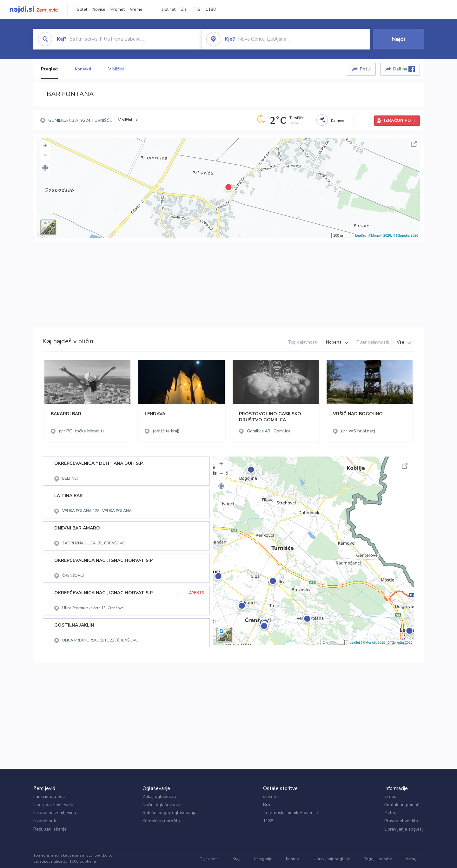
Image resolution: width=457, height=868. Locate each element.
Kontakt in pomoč (402, 805)
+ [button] (45, 146)
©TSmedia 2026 (406, 235)
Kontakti (83, 69)
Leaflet (360, 235)
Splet (82, 10)
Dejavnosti (209, 859)
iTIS (197, 10)
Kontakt (293, 859)
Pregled (49, 69)
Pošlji (365, 69)
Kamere (338, 121)
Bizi (184, 10)
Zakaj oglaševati (159, 796)
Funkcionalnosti (49, 796)
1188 (211, 10)
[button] (45, 168)
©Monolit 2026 (380, 235)
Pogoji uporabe (378, 859)
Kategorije (263, 859)
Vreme (136, 10)
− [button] (45, 156)
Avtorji (391, 813)
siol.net (169, 10)
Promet (118, 10)
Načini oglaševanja (161, 805)
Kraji (236, 859)
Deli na (404, 69)
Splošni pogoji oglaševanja (169, 813)
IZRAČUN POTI (399, 121)
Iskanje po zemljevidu (55, 813)
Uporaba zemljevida (53, 805)
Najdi (398, 39)
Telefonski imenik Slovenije (291, 813)
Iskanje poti (45, 821)
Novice (99, 10)
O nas (390, 796)
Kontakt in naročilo (161, 821)
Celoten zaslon (414, 144)
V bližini (116, 69)
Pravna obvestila (401, 821)
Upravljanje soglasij (404, 829)
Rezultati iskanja (50, 829)
